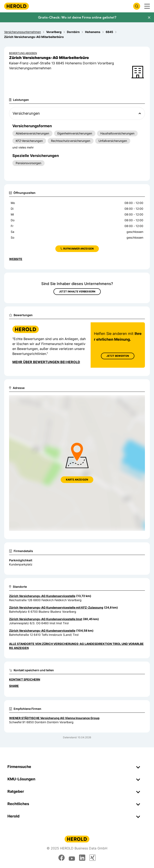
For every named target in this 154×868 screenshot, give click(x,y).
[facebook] (62, 858)
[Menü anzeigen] (147, 6)
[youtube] (72, 858)
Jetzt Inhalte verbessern (77, 291)
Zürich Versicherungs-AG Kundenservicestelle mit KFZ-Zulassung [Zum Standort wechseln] (56, 607)
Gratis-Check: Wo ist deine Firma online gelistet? (77, 17)
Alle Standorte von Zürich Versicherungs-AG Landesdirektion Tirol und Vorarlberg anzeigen (76, 646)
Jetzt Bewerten (118, 356)
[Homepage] (17, 6)
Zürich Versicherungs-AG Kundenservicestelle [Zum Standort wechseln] (42, 596)
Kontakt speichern (25, 679)
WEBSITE (16, 259)
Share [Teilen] (14, 686)
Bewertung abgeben (23, 53)
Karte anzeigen (77, 480)
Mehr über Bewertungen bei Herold (46, 362)
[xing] (92, 858)
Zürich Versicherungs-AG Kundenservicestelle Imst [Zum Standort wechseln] (46, 619)
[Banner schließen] (149, 18)
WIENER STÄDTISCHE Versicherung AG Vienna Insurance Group (54, 718)
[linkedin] (82, 858)
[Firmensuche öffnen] (137, 6)
